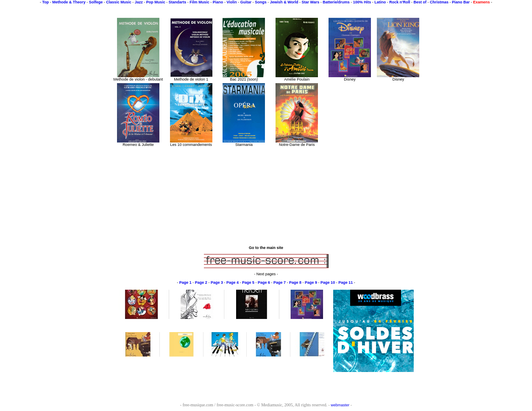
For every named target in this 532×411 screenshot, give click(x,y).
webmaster (340, 405)
